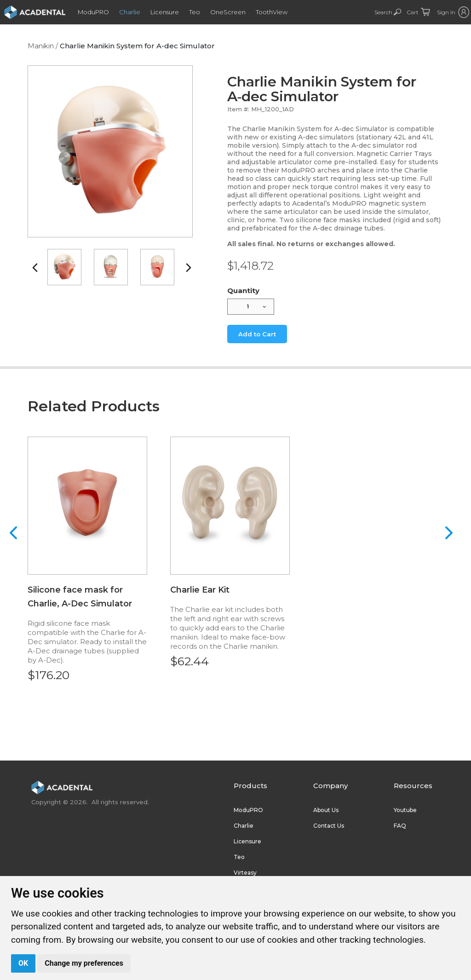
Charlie (134, 12)
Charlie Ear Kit (200, 590)
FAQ (400, 826)
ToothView (276, 12)
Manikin (41, 46)
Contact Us (329, 826)
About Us (326, 810)
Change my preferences (84, 963)
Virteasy (245, 873)
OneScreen (233, 12)
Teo (199, 12)
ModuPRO (98, 12)
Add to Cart (257, 334)
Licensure (169, 12)
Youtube (405, 810)
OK (23, 963)
